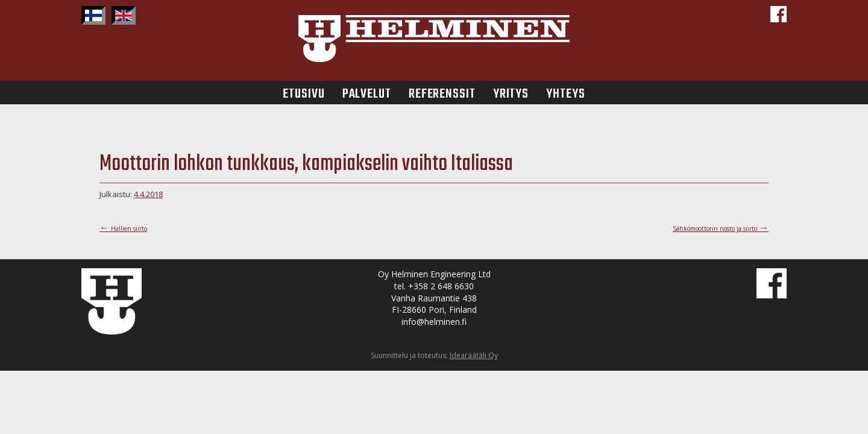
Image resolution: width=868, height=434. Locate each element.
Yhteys (565, 93)
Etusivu (303, 93)
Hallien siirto (123, 228)
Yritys (511, 93)
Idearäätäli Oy (474, 355)
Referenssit (442, 93)
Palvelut (367, 93)
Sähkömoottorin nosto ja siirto (721, 228)
